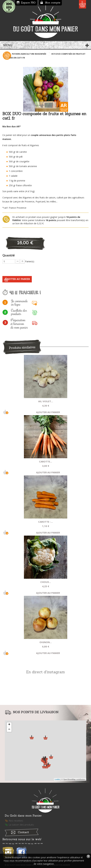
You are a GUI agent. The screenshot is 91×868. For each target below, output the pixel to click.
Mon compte (53, 3)
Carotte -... (45, 522)
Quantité (9, 255)
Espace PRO (28, 3)
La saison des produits (21, 825)
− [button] (9, 730)
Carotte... (45, 461)
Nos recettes (16, 821)
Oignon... (46, 642)
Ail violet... (46, 401)
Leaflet (57, 779)
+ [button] (9, 725)
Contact (23, 832)
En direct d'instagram (45, 672)
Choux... (46, 582)
